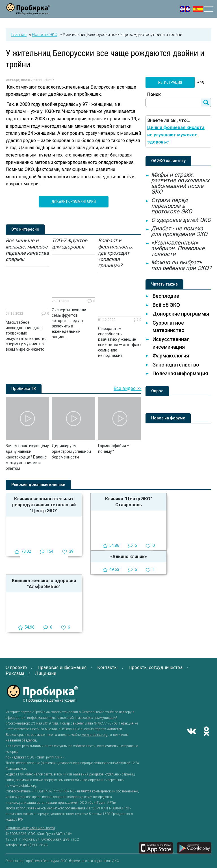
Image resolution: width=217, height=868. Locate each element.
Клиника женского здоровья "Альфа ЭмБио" (44, 584)
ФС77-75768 (108, 723)
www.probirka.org (95, 735)
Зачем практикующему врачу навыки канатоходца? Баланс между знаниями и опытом (27, 457)
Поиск (154, 94)
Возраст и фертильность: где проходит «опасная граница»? (115, 253)
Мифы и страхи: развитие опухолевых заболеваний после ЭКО (180, 183)
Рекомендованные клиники (38, 485)
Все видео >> (127, 388)
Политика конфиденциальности (30, 828)
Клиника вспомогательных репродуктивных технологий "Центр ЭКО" (44, 505)
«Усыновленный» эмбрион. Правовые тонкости (178, 248)
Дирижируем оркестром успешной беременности (71, 451)
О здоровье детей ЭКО (181, 220)
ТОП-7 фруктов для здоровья (70, 244)
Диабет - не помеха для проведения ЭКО (179, 231)
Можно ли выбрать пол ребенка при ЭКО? (181, 265)
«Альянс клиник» (129, 557)
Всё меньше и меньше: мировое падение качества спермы (27, 250)
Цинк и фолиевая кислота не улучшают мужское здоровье (176, 135)
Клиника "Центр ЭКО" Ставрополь (129, 502)
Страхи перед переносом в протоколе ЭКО (172, 206)
